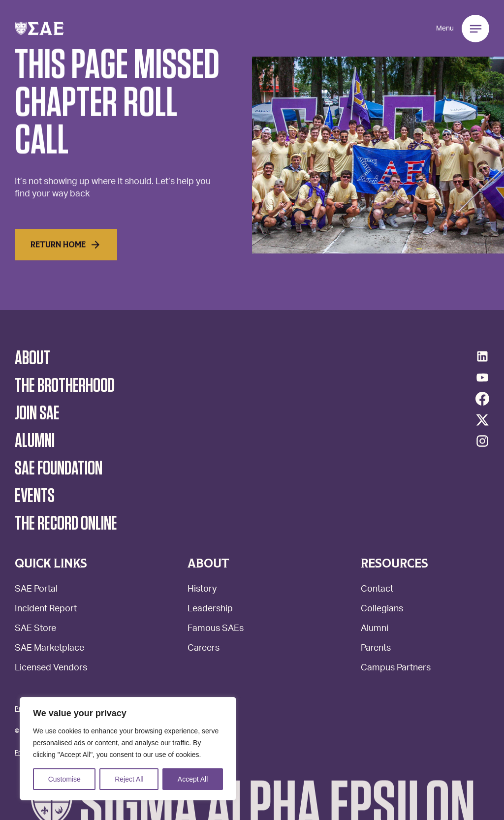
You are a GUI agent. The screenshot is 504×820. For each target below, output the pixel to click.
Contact (377, 590)
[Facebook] (482, 399)
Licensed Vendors (51, 669)
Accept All (193, 779)
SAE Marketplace (49, 649)
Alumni (375, 629)
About (32, 358)
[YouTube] (482, 378)
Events (35, 496)
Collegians (382, 610)
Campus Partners (396, 669)
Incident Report (46, 610)
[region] (128, 749)
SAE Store (35, 629)
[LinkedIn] (482, 356)
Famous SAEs (216, 629)
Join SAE (37, 413)
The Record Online (66, 524)
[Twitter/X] (482, 420)
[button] (39, 29)
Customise (64, 779)
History (202, 590)
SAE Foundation (59, 469)
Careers (204, 649)
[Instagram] (482, 441)
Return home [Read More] (66, 255)
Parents (376, 649)
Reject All (129, 779)
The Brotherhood (65, 386)
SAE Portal (36, 590)
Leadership (210, 610)
